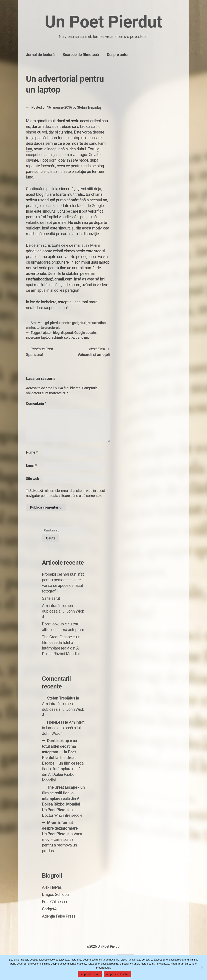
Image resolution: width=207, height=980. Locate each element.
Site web (32, 479)
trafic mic (82, 338)
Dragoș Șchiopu (55, 894)
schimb (57, 338)
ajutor (47, 333)
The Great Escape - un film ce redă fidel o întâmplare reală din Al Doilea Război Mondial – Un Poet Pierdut (63, 798)
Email (31, 465)
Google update (85, 333)
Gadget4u (50, 909)
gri (47, 323)
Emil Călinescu (54, 902)
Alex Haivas (52, 887)
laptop (46, 338)
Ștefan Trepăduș (89, 107)
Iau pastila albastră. (118, 974)
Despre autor (118, 55)
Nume (32, 452)
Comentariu (36, 403)
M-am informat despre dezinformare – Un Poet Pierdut (61, 828)
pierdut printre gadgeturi (68, 323)
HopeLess (56, 722)
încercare (33, 338)
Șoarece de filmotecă (81, 55)
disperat (67, 333)
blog (56, 333)
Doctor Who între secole (62, 815)
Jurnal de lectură (40, 55)
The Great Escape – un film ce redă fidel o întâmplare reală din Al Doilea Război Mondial (63, 769)
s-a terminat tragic (72, 155)
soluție (69, 338)
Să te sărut (51, 598)
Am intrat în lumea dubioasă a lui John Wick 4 (63, 611)
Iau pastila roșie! (90, 974)
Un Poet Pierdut (103, 22)
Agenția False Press (59, 916)
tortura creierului (49, 328)
